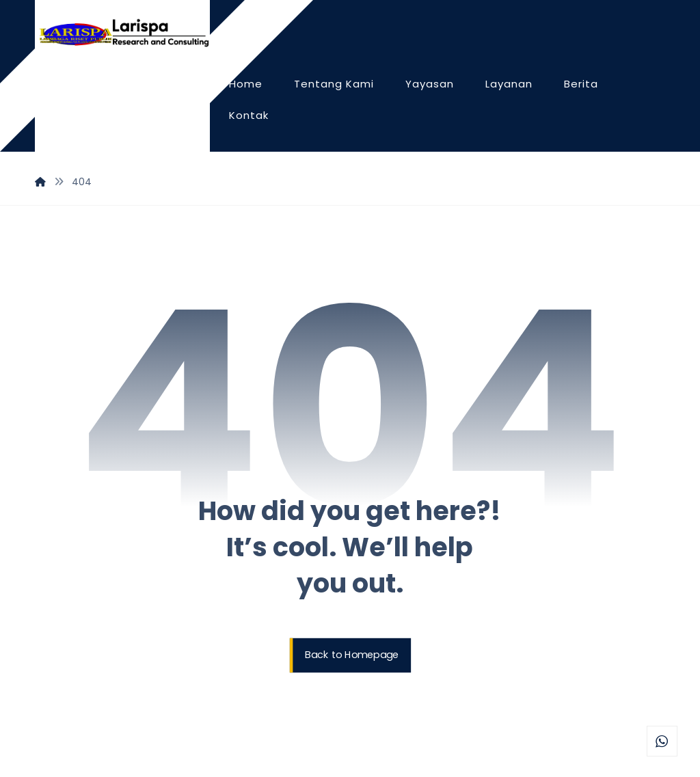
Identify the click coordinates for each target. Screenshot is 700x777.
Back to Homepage (352, 655)
